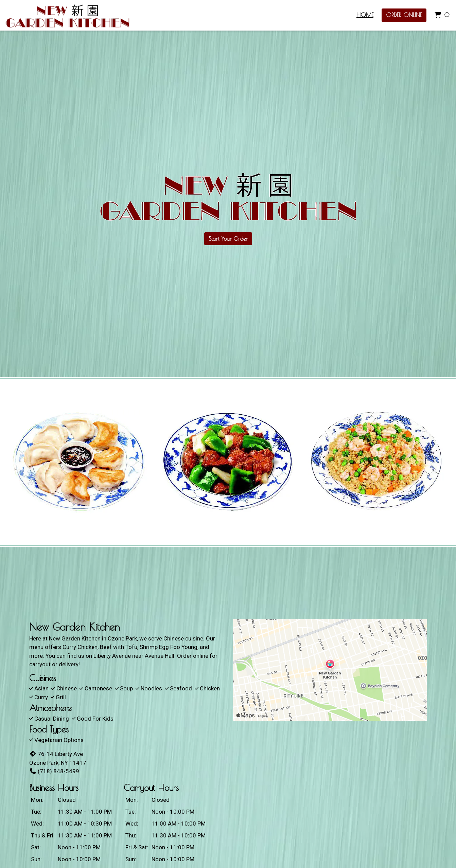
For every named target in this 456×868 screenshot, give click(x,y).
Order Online (404, 15)
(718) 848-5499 (54, 771)
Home (365, 15)
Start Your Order (228, 239)
